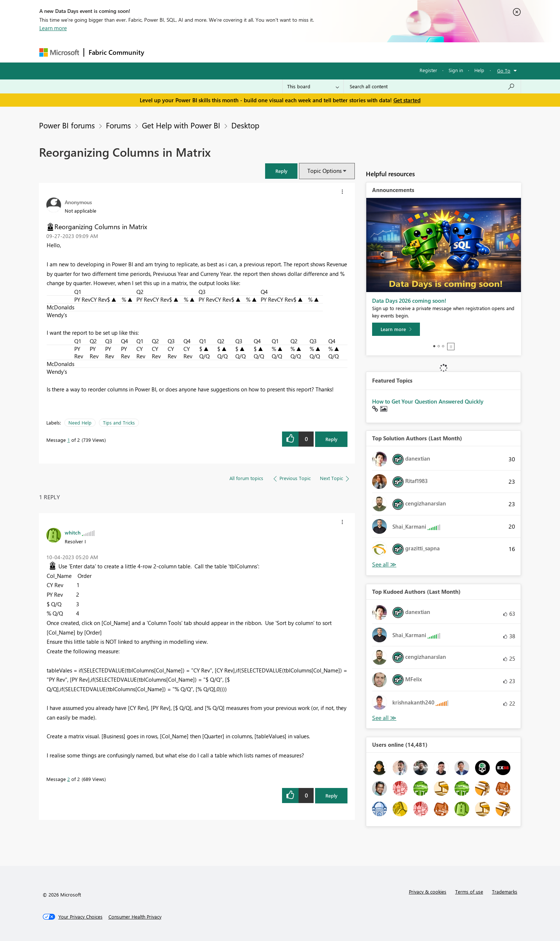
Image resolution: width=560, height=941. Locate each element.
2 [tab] (439, 346)
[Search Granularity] (313, 86)
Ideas (223, 52)
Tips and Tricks (119, 422)
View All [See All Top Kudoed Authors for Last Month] (384, 718)
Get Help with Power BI (181, 125)
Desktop (245, 125)
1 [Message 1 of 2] (69, 440)
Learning (317, 52)
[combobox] (432, 86)
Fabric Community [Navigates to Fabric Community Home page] (116, 52)
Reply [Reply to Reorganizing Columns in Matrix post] (331, 439)
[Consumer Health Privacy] (135, 917)
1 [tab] (434, 346)
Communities (256, 52)
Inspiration (193, 52)
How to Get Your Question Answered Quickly (428, 401)
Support (348, 52)
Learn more (53, 28)
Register (428, 70)
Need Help (80, 422)
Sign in (456, 70)
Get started (407, 100)
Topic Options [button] (324, 171)
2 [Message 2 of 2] (69, 779)
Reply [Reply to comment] (331, 796)
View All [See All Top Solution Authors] (384, 564)
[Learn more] (396, 329)
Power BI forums (67, 125)
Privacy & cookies (428, 892)
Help (479, 70)
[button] (281, 171)
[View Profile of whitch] (73, 532)
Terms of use (469, 892)
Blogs (289, 52)
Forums (161, 52)
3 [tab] (443, 346)
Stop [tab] (451, 347)
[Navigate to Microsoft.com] (59, 52)
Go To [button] (504, 70)
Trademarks (505, 892)
